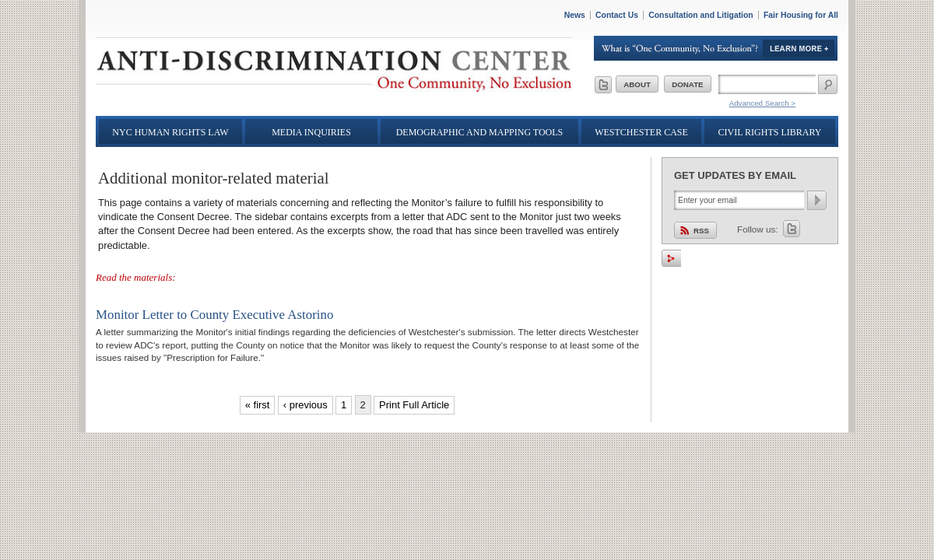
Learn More (716, 48)
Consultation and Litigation (701, 15)
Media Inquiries (311, 132)
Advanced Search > (762, 103)
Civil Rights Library (770, 132)
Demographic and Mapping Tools (480, 132)
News (575, 15)
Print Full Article (414, 405)
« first (258, 405)
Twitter (792, 229)
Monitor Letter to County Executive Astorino (214, 315)
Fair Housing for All (801, 15)
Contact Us (617, 15)
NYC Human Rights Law (170, 132)
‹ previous (305, 405)
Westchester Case (641, 132)
